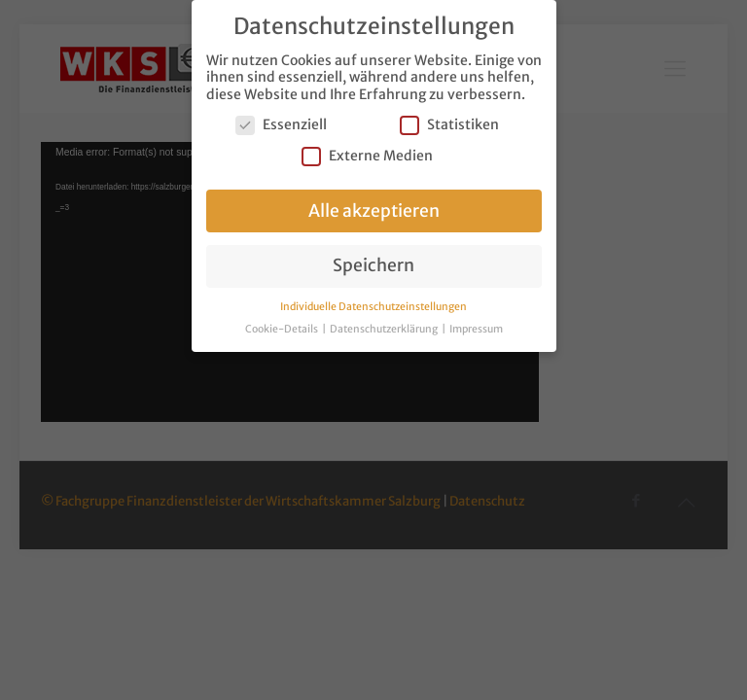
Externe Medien (367, 156)
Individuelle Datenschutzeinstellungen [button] (373, 307)
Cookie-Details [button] (283, 329)
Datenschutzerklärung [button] (385, 329)
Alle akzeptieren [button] (374, 211)
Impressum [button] (476, 329)
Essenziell (281, 125)
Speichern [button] (373, 265)
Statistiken (449, 125)
